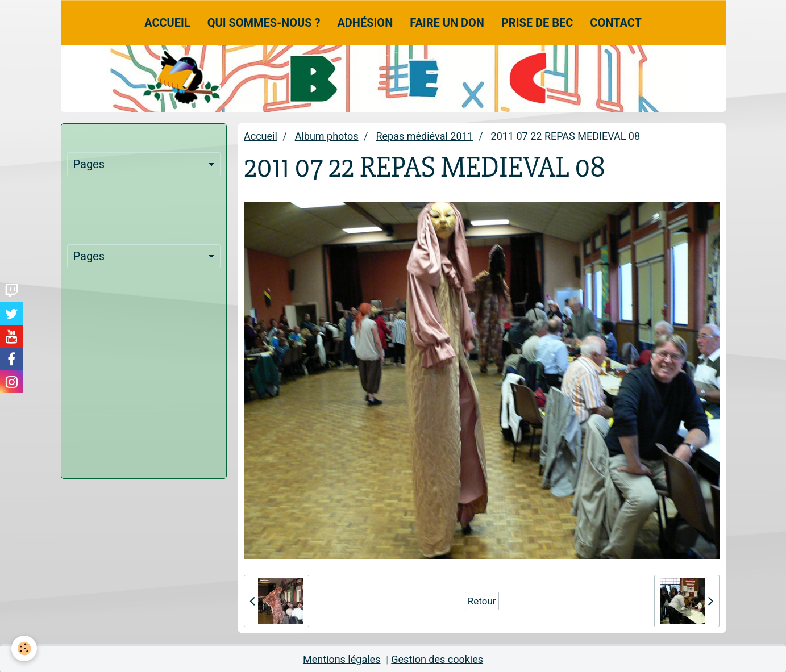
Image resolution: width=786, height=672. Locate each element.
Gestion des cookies (437, 659)
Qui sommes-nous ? (264, 23)
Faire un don (447, 23)
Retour (482, 601)
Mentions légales (342, 659)
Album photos (327, 136)
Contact (616, 23)
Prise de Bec (537, 23)
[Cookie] (24, 648)
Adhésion (365, 23)
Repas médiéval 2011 (424, 136)
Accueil (167, 23)
